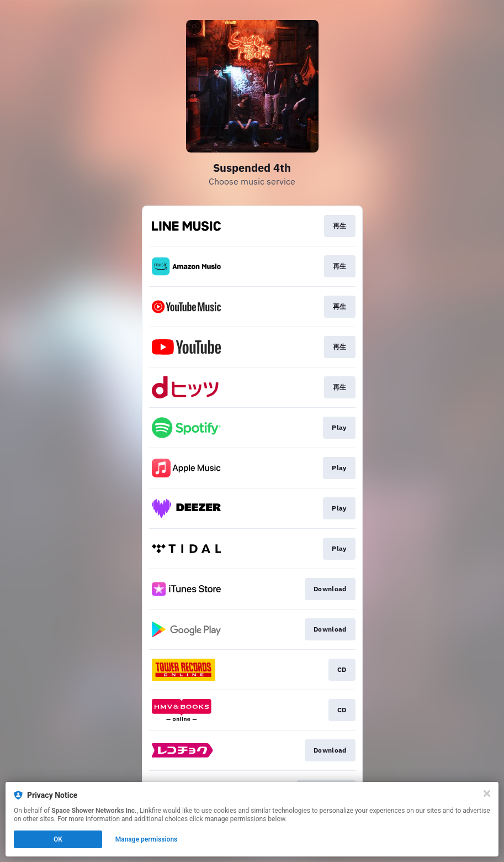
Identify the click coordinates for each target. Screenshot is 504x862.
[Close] (487, 793)
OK (58, 839)
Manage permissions (147, 839)
